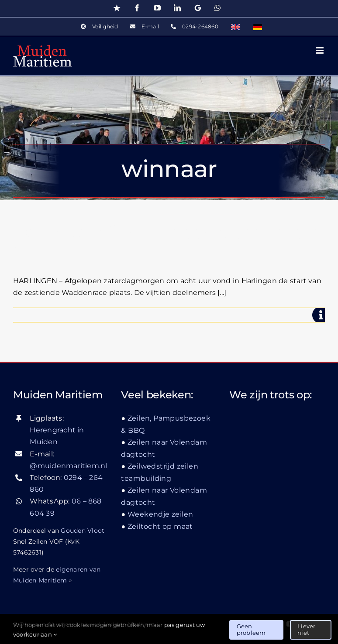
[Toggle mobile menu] (320, 50)
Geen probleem (251, 630)
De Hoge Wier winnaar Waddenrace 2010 (168, 243)
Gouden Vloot (83, 531)
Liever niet (306, 630)
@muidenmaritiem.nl (68, 466)
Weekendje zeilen (160, 514)
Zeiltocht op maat (160, 526)
